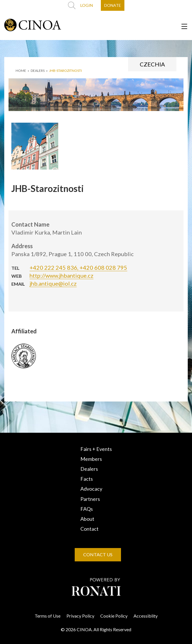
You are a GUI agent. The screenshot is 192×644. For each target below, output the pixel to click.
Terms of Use (48, 616)
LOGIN (87, 5)
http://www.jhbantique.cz (61, 275)
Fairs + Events (96, 449)
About (87, 519)
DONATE (113, 5)
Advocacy (91, 489)
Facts (87, 479)
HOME (21, 71)
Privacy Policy (80, 616)
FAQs (87, 509)
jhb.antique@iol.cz (53, 283)
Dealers (89, 469)
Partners (90, 499)
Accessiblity (146, 616)
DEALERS (38, 71)
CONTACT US (98, 554)
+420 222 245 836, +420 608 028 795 (78, 267)
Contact (89, 529)
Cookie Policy (114, 616)
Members (91, 459)
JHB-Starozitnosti (65, 71)
